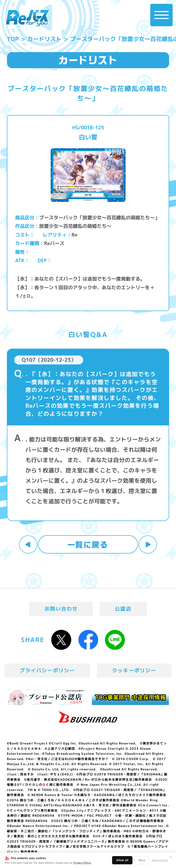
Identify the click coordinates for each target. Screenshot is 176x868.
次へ (148, 545)
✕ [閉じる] (170, 857)
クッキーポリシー (134, 670)
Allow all (122, 860)
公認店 (123, 609)
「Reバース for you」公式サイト (27, 18)
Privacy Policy (82, 863)
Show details (160, 860)
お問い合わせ (61, 609)
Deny (142, 860)
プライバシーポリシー (47, 670)
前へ (28, 545)
